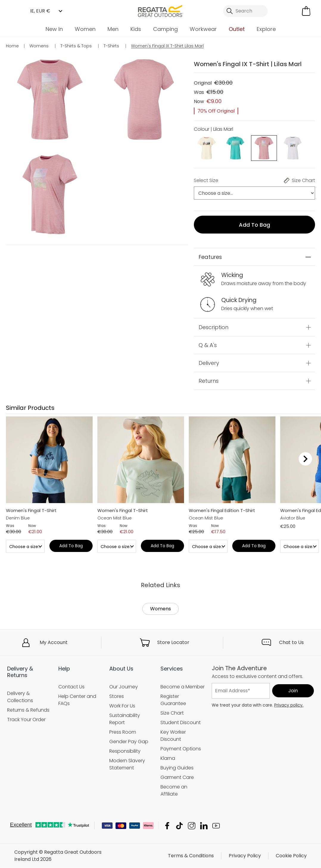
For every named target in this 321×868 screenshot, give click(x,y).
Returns (209, 381)
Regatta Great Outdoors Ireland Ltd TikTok (179, 826)
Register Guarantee (173, 700)
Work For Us (122, 706)
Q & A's (208, 345)
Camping (165, 29)
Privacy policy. (289, 705)
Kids (136, 29)
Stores (117, 696)
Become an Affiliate (174, 790)
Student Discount (181, 722)
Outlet (237, 29)
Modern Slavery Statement (127, 764)
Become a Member (183, 687)
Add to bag (254, 225)
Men (113, 29)
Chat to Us (291, 642)
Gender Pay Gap (129, 742)
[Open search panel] (246, 11)
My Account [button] (54, 642)
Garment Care (177, 777)
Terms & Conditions (191, 856)
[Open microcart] (306, 11)
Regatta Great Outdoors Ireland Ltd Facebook (167, 826)
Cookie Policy (291, 856)
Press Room (123, 732)
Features (210, 257)
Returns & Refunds (28, 710)
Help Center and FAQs (77, 700)
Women (85, 29)
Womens (160, 609)
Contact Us (71, 687)
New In (54, 29)
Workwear (203, 29)
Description (214, 327)
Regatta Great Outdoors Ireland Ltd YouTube (216, 826)
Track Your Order (26, 720)
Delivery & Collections (20, 697)
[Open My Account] (283, 11)
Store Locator (173, 642)
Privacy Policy (245, 856)
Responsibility (125, 751)
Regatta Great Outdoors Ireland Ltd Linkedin (204, 826)
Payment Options (181, 749)
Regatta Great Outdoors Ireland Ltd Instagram (192, 826)
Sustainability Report (125, 719)
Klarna (168, 758)
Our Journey (124, 687)
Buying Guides (177, 768)
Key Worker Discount (173, 736)
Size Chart (172, 713)
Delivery (209, 363)
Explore (266, 29)
